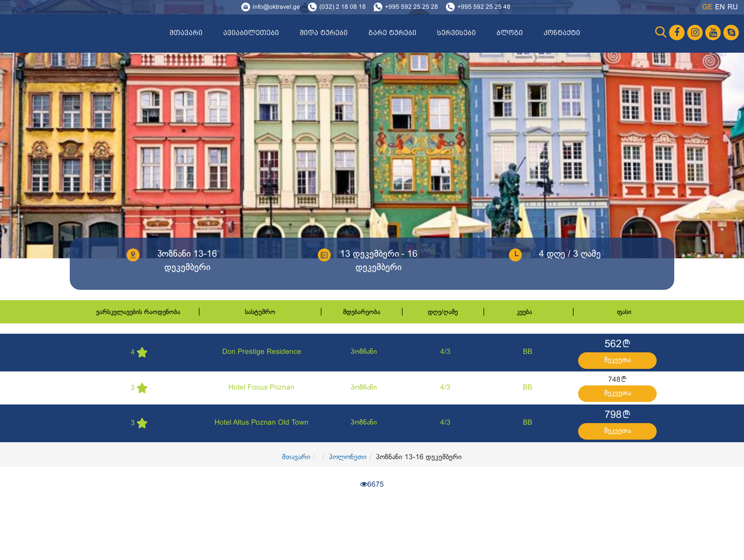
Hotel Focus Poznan (261, 388)
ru (733, 7)
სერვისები (456, 33)
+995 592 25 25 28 (412, 7)
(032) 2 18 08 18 (343, 7)
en (720, 7)
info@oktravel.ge (276, 7)
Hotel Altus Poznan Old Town (261, 423)
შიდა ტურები (324, 33)
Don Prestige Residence (262, 352)
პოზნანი (364, 352)
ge (707, 7)
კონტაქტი (562, 33)
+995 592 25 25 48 (484, 7)
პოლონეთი (348, 457)
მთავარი (186, 33)
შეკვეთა (617, 360)
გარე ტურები (392, 33)
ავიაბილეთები (251, 33)
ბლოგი (510, 33)
